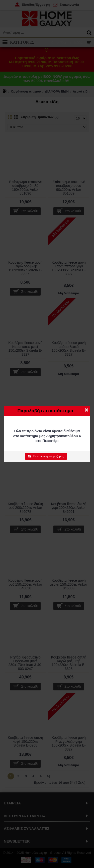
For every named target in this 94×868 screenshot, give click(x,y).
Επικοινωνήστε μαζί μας (46, 456)
